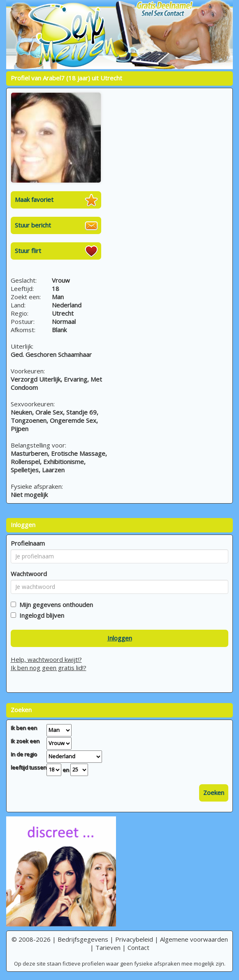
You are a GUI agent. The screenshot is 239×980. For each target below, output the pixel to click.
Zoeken (214, 792)
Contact (138, 947)
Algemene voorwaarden (194, 939)
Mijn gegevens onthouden (55, 605)
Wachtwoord (29, 574)
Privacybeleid (134, 939)
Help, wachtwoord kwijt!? (46, 659)
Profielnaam (28, 543)
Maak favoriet (34, 199)
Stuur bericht (33, 225)
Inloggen (120, 638)
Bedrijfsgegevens (83, 939)
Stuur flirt (28, 251)
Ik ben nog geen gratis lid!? (49, 668)
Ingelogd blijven (40, 615)
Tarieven (108, 947)
